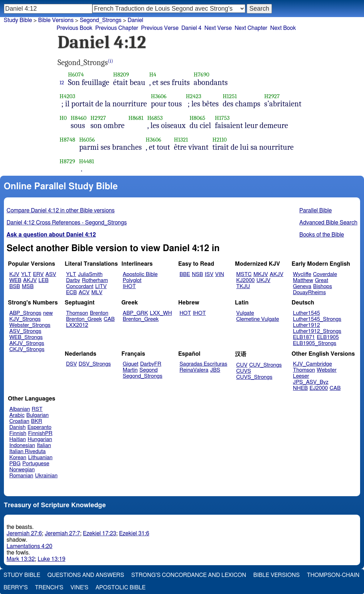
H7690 (202, 75)
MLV (97, 293)
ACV (84, 293)
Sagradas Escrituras (203, 364)
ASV (51, 274)
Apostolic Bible (121, 588)
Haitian (18, 439)
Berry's (16, 588)
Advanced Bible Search (328, 223)
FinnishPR (40, 433)
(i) (110, 61)
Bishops (323, 287)
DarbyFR (151, 364)
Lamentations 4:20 (30, 546)
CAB (109, 319)
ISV (209, 274)
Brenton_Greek (84, 319)
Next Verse (218, 28)
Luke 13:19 (52, 559)
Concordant (80, 287)
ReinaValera (194, 370)
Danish (17, 427)
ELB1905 (328, 337)
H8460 (79, 118)
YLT (26, 274)
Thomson (77, 313)
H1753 (222, 118)
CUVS (244, 371)
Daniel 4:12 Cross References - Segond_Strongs (67, 223)
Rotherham (95, 280)
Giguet (130, 364)
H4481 (87, 161)
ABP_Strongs (25, 313)
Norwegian (22, 470)
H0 (63, 118)
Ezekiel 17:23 (100, 534)
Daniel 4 (191, 28)
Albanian (20, 409)
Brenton (99, 313)
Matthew (303, 280)
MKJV (261, 274)
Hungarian (40, 439)
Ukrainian (46, 476)
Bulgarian (38, 415)
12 (62, 83)
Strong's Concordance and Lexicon (189, 575)
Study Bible (18, 20)
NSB (197, 274)
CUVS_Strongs (255, 377)
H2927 (272, 96)
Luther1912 (306, 325)
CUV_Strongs (265, 365)
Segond (148, 370)
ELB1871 (304, 337)
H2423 (194, 96)
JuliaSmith (90, 274)
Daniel (135, 20)
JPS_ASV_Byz (311, 382)
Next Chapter (251, 28)
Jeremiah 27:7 (62, 534)
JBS (215, 370)
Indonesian (22, 445)
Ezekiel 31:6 (134, 534)
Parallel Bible (315, 211)
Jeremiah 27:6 (24, 534)
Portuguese (36, 464)
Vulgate (245, 313)
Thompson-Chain (333, 575)
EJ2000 (319, 388)
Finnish (18, 433)
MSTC (244, 274)
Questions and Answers (86, 575)
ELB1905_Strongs (315, 343)
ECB (71, 293)
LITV (101, 287)
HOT (185, 313)
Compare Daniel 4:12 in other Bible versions (61, 211)
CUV (242, 365)
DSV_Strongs (95, 364)
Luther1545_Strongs (317, 319)
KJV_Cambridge (312, 364)
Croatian (19, 421)
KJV (14, 274)
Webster (327, 370)
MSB (28, 287)
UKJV (264, 280)
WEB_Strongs (26, 337)
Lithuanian (40, 458)
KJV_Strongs (25, 319)
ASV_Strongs (25, 331)
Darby (73, 280)
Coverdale (325, 274)
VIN (220, 274)
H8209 (121, 75)
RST (37, 409)
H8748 (68, 140)
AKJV (30, 280)
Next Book (283, 28)
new (48, 313)
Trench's (49, 588)
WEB (15, 280)
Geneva (302, 287)
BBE (185, 274)
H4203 (68, 96)
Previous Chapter (117, 28)
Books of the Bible (322, 235)
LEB (43, 280)
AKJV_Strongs (27, 343)
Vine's (79, 588)
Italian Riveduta (27, 452)
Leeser (301, 376)
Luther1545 (306, 313)
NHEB (300, 388)
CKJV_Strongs (27, 349)
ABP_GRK (135, 313)
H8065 (197, 118)
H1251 (230, 96)
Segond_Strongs (100, 20)
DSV (72, 364)
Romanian (21, 476)
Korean (18, 458)
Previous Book (74, 28)
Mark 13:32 (21, 559)
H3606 (159, 96)
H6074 (76, 75)
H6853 (155, 118)
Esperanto (39, 427)
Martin (130, 370)
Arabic (17, 415)
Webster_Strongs (30, 325)
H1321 (181, 140)
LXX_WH (161, 313)
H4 (153, 75)
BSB (15, 287)
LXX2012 (77, 325)
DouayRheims (309, 293)
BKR (36, 421)
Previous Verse (160, 28)
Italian (44, 445)
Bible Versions (56, 20)
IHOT (129, 287)
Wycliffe (302, 274)
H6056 (87, 140)
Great (322, 280)
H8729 (68, 161)
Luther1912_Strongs (317, 331)
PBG (15, 464)
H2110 (220, 140)
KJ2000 (246, 280)
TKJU (243, 287)
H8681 (136, 118)
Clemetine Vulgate (258, 319)
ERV (38, 274)
